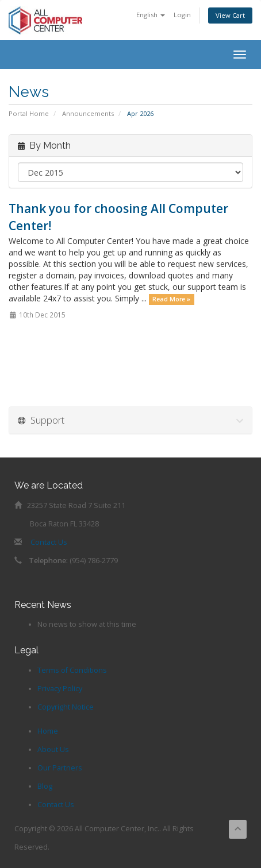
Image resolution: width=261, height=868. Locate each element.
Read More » (171, 299)
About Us (53, 749)
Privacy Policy (60, 689)
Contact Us (49, 542)
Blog (45, 786)
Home (48, 731)
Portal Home (29, 113)
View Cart (230, 15)
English (151, 15)
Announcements (88, 113)
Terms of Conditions (72, 670)
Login (182, 15)
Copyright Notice (66, 707)
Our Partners (60, 768)
